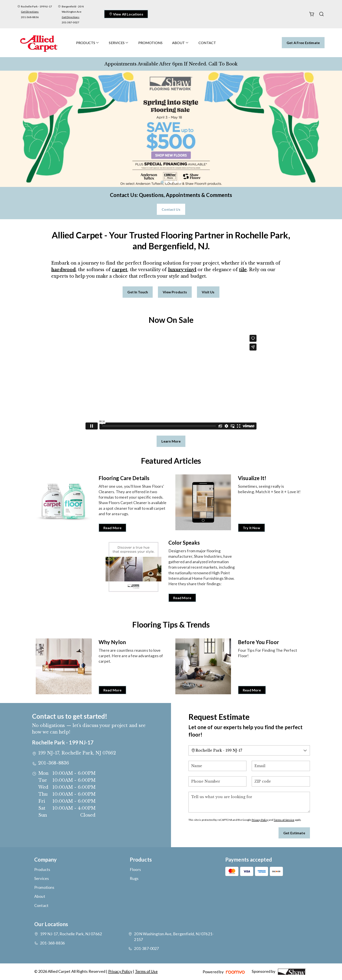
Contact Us (171, 209)
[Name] (218, 766)
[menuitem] (88, 43)
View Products (175, 292)
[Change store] (249, 750)
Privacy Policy (260, 820)
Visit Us (208, 292)
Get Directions (30, 12)
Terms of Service (284, 820)
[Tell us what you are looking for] (249, 802)
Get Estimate (294, 833)
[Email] (281, 766)
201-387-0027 (71, 22)
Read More (112, 528)
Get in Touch (138, 292)
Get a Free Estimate (303, 43)
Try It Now (251, 528)
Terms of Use (146, 971)
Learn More (171, 441)
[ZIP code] (281, 781)
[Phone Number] (218, 781)
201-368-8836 (30, 17)
